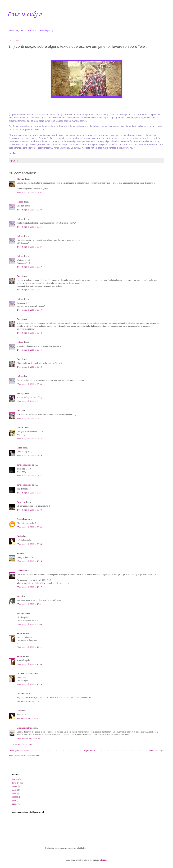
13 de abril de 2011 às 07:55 (29, 739)
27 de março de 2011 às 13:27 (29, 587)
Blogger (103, 860)
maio (14, 793)
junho (14, 797)
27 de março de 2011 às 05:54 (29, 350)
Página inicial (89, 751)
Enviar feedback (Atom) (29, 756)
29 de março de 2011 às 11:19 (29, 647)
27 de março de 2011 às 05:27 (29, 247)
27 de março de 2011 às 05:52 (29, 333)
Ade (19, 276)
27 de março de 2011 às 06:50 (29, 527)
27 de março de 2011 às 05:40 (29, 267)
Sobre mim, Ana (16, 31)
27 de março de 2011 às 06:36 (29, 493)
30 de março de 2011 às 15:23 (29, 684)
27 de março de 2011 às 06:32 (29, 476)
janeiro (15, 779)
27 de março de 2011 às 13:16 (29, 561)
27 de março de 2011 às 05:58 (29, 367)
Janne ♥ (20, 633)
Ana (19, 596)
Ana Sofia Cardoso (25, 674)
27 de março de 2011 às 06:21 (29, 401)
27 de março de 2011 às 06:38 (29, 510)
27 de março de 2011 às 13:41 (29, 604)
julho (14, 800)
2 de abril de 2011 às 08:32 (28, 719)
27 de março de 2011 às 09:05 (29, 544)
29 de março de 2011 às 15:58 (29, 664)
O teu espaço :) (47, 31)
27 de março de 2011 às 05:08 (29, 210)
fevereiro (16, 783)
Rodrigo (20, 393)
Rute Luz (21, 502)
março (15, 786)
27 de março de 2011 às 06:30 (29, 456)
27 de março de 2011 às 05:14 (29, 227)
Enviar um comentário (23, 745)
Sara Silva (21, 519)
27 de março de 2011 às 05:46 (29, 290)
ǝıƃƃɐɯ (20, 428)
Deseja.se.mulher (24, 728)
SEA (19, 553)
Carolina (21, 571)
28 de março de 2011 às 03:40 (29, 624)
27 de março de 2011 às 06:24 (29, 418)
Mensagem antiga (156, 751)
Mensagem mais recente (20, 751)
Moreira (20, 179)
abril (14, 790)
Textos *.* (31, 31)
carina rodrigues (24, 465)
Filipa (19, 448)
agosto (15, 804)
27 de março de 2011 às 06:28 (29, 438)
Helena (20, 202)
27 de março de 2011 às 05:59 (29, 384)
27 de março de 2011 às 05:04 (29, 193)
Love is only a (24, 14)
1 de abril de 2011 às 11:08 (28, 702)
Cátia (19, 536)
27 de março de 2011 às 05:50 (29, 310)
